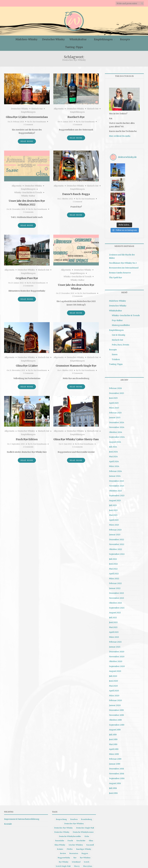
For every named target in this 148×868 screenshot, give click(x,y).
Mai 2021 (113, 597)
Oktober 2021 (115, 573)
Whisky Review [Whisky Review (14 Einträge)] (83, 853)
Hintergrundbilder (121, 295)
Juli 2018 (113, 758)
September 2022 (117, 524)
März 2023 (114, 495)
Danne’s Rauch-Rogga (76, 194)
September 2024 (117, 407)
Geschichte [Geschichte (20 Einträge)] (81, 811)
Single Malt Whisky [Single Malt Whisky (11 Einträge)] (75, 840)
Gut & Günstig (119, 305)
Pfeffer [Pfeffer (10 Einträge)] (70, 819)
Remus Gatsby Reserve (120, 243)
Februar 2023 (115, 500)
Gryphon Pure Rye (27, 278)
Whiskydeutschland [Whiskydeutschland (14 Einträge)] (84, 849)
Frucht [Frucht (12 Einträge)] (70, 811)
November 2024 (117, 397)
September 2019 (117, 695)
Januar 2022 (115, 558)
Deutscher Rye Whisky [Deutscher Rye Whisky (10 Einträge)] (63, 798)
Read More (27, 141)
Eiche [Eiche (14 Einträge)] (87, 806)
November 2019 (116, 685)
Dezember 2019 (116, 680)
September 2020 (117, 636)
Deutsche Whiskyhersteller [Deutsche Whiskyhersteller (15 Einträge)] (70, 806)
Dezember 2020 (117, 622)
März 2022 (114, 548)
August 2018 (115, 753)
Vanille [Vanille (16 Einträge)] (64, 845)
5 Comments (28, 373)
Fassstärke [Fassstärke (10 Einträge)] (60, 811)
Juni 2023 (113, 480)
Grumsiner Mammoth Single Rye (76, 366)
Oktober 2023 (115, 461)
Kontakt (8, 794)
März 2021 (114, 607)
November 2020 (117, 626)
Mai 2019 (113, 714)
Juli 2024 (113, 417)
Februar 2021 (115, 612)
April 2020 (114, 661)
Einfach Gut (37, 109)
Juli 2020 (113, 646)
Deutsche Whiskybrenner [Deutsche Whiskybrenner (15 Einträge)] (83, 802)
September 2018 (117, 748)
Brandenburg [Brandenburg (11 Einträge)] (87, 789)
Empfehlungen (103, 39)
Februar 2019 (115, 729)
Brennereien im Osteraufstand (124, 238)
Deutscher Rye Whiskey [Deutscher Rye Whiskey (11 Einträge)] (74, 793)
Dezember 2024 (117, 392)
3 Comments (28, 212)
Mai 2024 (113, 426)
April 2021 (114, 602)
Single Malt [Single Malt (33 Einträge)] (60, 840)
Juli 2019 (113, 705)
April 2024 (114, 431)
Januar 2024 (115, 446)
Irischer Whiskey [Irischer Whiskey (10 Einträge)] (76, 815)
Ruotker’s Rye (76, 117)
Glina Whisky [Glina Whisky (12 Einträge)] (60, 815)
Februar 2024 (115, 441)
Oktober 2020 (116, 631)
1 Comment (28, 125)
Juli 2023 (113, 475)
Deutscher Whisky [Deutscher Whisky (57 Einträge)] (62, 802)
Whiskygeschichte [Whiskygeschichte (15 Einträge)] (66, 853)
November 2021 (117, 568)
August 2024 (115, 412)
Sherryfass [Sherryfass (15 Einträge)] (88, 836)
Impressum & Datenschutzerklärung (22, 789)
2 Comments (28, 286)
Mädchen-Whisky (26, 39)
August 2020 (115, 641)
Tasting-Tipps (74, 47)
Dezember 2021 (116, 563)
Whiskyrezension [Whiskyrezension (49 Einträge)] (77, 857)
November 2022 (117, 514)
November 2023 (117, 456)
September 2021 (117, 578)
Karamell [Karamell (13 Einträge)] (90, 815)
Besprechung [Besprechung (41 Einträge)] (61, 789)
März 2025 (114, 378)
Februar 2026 (115, 358)
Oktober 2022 (116, 519)
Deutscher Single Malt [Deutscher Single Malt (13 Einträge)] (85, 798)
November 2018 (117, 744)
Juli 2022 (113, 529)
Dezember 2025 (117, 363)
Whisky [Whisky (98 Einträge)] (84, 845)
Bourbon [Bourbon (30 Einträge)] (74, 789)
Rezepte (125, 39)
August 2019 (115, 700)
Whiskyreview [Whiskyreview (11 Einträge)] (61, 857)
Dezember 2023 (116, 451)
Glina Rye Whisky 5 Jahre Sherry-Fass (76, 439)
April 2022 (114, 543)
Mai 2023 (113, 485)
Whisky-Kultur (28, 196)
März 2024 (114, 436)
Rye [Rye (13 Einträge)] (75, 828)
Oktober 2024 (116, 402)
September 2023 (117, 465)
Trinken (116, 329)
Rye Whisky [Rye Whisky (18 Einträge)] (64, 832)
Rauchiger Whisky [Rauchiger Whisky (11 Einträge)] (84, 819)
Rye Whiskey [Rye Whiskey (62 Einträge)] (85, 828)
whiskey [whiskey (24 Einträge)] (74, 845)
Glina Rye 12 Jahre (27, 366)
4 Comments (77, 447)
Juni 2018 (113, 763)
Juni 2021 (113, 592)
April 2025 (114, 373)
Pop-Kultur (117, 290)
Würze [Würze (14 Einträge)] (91, 857)
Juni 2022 (113, 534)
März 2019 (114, 724)
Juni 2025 (113, 368)
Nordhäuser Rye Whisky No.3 (123, 233)
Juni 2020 (113, 651)
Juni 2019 (113, 709)
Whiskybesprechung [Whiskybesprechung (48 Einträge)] (64, 849)
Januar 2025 (115, 387)
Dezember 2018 (116, 739)
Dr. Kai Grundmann (38, 122)
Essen (115, 324)
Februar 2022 (115, 553)
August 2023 (115, 470)
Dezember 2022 (117, 509)
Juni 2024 (113, 422)
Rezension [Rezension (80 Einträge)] (74, 823)
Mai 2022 (113, 539)
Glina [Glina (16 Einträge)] (91, 811)
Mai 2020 (113, 656)
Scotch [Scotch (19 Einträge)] (87, 832)
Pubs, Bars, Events (120, 315)
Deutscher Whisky (53, 39)
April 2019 (114, 719)
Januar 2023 (115, 504)
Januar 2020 (115, 675)
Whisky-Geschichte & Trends (28, 192)
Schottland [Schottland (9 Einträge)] (76, 832)
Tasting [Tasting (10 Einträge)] (90, 840)
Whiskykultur (78, 39)
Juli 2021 (113, 587)
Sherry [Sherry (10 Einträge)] (77, 836)
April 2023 (114, 490)
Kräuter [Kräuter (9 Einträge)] (60, 819)
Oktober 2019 (115, 690)
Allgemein (59, 109)
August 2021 (115, 583)
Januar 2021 (115, 617)
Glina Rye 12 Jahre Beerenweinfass (27, 117)
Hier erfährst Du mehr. (120, 136)
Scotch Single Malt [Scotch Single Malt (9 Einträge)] (63, 836)
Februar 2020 (115, 670)
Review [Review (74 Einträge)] (63, 823)
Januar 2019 (115, 734)
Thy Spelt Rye (116, 247)
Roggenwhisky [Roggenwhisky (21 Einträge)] (64, 828)
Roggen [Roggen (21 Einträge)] (85, 823)
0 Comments (77, 373)
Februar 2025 (115, 383)
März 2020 (114, 665)
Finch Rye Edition (27, 439)
